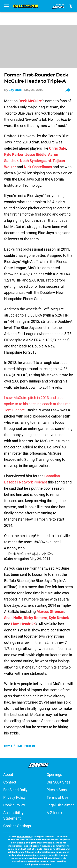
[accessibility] (71, 6)
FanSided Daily (15, 790)
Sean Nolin (13, 618)
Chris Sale (58, 148)
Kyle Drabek (59, 618)
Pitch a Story (57, 790)
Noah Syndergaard (35, 161)
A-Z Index (54, 813)
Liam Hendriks (23, 624)
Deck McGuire (30, 101)
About (8, 775)
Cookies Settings (17, 826)
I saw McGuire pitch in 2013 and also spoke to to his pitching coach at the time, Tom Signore (38, 404)
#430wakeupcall (48, 542)
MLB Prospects (26, 746)
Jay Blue (15, 90)
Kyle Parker (14, 154)
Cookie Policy (14, 805)
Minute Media (24, 837)
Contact (10, 782)
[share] (69, 90)
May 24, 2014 (40, 559)
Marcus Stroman (50, 612)
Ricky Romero (36, 618)
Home (8, 746)
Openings (54, 775)
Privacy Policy (14, 797)
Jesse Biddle (36, 154)
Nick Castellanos (38, 167)
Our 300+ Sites (59, 782)
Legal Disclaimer (60, 805)
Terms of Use (57, 797)
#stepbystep (14, 548)
